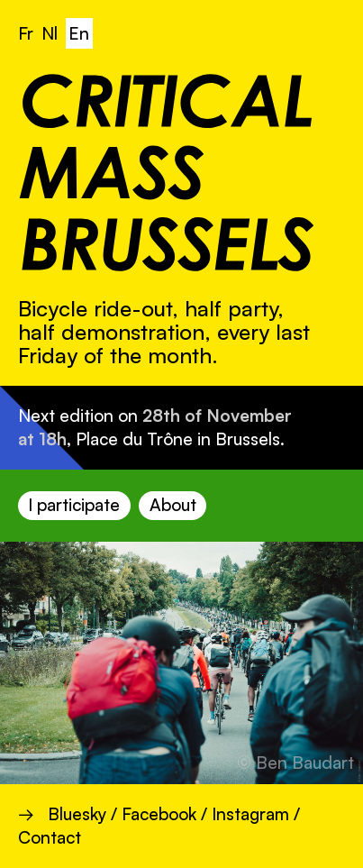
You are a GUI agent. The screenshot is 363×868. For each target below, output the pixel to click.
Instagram (250, 814)
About (173, 505)
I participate (74, 505)
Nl (50, 33)
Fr (26, 33)
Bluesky (77, 814)
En (79, 33)
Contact (50, 837)
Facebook (159, 814)
